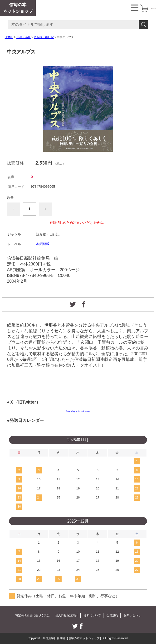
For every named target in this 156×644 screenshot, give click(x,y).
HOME (9, 37)
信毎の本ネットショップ (18, 8)
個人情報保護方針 (67, 615)
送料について (92, 615)
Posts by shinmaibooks (78, 411)
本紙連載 (43, 244)
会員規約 (112, 615)
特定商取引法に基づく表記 (32, 615)
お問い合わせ (132, 615)
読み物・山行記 (44, 37)
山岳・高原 (24, 37)
